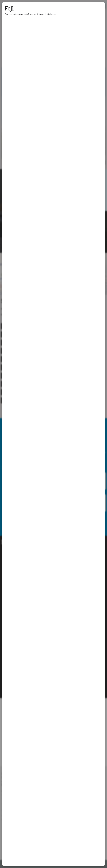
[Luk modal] (99, 8)
